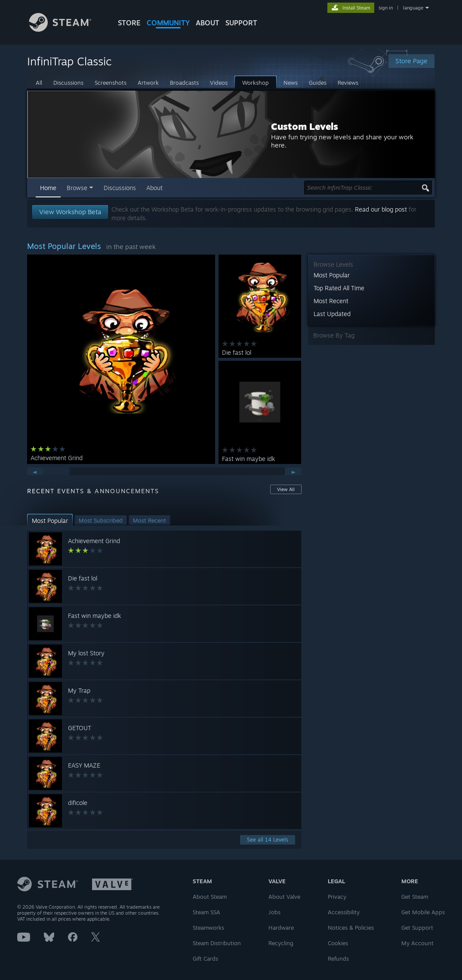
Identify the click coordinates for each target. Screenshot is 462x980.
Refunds (338, 958)
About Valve (284, 897)
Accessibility (344, 912)
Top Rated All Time (339, 288)
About (208, 23)
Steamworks (208, 928)
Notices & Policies (351, 928)
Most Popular (332, 275)
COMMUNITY (168, 23)
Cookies (338, 943)
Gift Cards (205, 958)
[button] (50, 521)
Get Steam (415, 897)
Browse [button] (77, 188)
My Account (417, 943)
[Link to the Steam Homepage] (67, 29)
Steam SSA (206, 912)
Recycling (281, 943)
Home (48, 188)
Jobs (274, 912)
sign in (386, 8)
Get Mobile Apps (423, 912)
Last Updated (332, 314)
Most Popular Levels (64, 246)
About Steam (210, 897)
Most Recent (331, 301)
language (413, 8)
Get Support (417, 928)
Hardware (281, 928)
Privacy (337, 897)
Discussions (120, 188)
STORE (129, 23)
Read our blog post (381, 209)
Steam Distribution (217, 943)
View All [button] (286, 489)
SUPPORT (241, 23)
